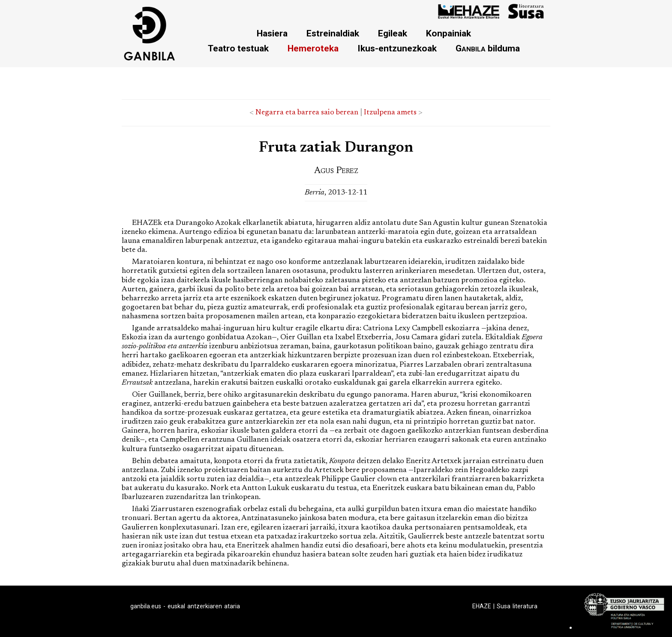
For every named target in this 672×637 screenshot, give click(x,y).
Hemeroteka (313, 48)
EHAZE (482, 606)
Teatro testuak (238, 48)
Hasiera (272, 33)
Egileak (393, 33)
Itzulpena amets (390, 113)
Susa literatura (517, 606)
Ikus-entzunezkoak (397, 48)
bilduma (488, 48)
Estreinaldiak (333, 33)
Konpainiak (448, 33)
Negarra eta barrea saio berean (307, 113)
